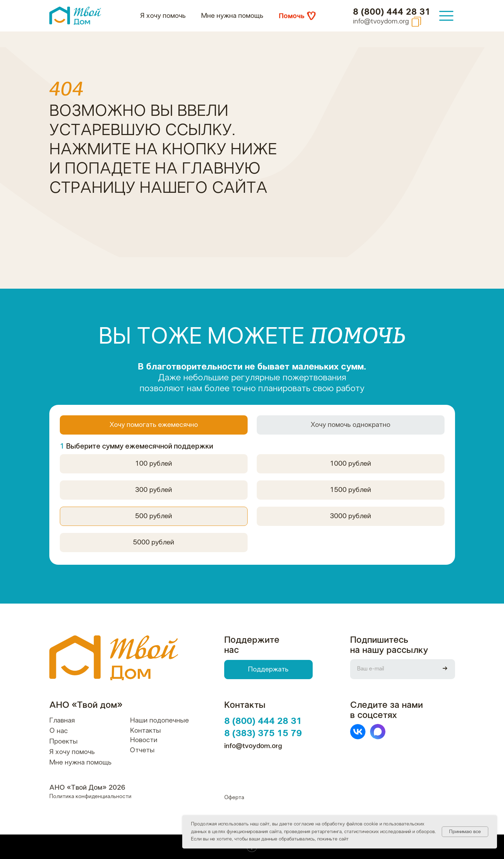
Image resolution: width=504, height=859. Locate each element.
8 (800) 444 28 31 (392, 12)
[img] (446, 16)
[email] (393, 669)
